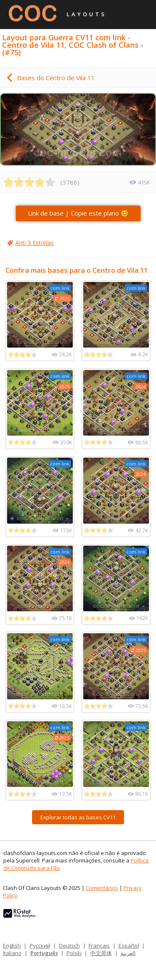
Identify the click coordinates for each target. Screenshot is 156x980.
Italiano (12, 953)
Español (129, 946)
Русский (40, 946)
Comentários (102, 888)
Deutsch (69, 946)
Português (44, 953)
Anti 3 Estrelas (35, 243)
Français (99, 946)
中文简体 (101, 953)
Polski (74, 953)
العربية (128, 953)
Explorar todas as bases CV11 (78, 817)
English (12, 946)
